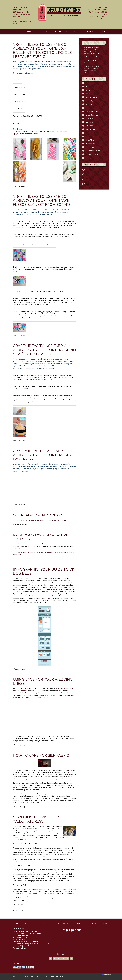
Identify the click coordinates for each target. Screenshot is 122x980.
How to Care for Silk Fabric (41, 755)
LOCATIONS (91, 31)
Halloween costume (92, 154)
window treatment (92, 115)
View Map (46, 944)
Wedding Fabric (91, 144)
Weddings (89, 87)
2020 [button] (88, 170)
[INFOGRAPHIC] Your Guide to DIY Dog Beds (44, 571)
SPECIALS (78, 31)
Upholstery (89, 101)
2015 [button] (88, 179)
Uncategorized (91, 83)
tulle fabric (89, 126)
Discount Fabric (91, 129)
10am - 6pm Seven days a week (23, 15)
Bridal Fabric (90, 140)
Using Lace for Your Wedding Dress (43, 681)
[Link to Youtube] (67, 958)
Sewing (88, 90)
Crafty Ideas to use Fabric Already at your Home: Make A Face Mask (43, 455)
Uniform (88, 133)
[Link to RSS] (63, 958)
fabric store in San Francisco (33, 835)
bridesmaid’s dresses (93, 151)
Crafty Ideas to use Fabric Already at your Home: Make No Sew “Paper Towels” (44, 350)
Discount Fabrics (46, 598)
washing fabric (90, 119)
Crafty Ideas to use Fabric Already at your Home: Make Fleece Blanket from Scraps (42, 200)
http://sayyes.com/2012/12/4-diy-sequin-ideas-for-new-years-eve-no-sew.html (39, 520)
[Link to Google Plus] (71, 958)
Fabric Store (90, 104)
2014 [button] (88, 184)
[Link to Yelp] (59, 958)
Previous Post (20, 910)
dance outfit (90, 122)
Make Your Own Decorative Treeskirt (41, 537)
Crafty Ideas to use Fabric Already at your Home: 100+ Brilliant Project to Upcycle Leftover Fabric (42, 50)
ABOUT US (30, 31)
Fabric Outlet (90, 137)
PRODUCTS (44, 31)
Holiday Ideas (90, 158)
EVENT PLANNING (61, 31)
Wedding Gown (91, 147)
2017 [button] (88, 174)
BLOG (104, 31)
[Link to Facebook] (51, 958)
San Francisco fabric (92, 112)
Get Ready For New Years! (39, 515)
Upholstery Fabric (92, 108)
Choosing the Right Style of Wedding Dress (42, 819)
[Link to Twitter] (55, 958)
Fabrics (88, 94)
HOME (18, 31)
